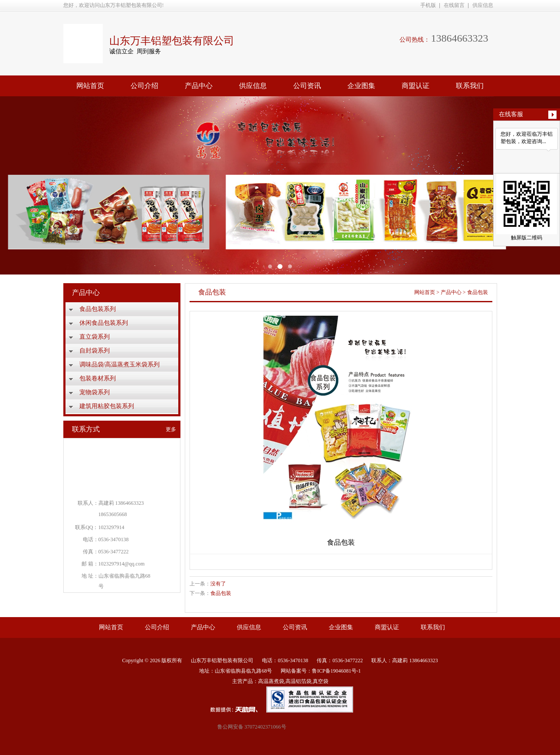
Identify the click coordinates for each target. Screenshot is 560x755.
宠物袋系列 (95, 392)
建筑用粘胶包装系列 (107, 406)
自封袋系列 (95, 351)
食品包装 (478, 292)
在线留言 (454, 5)
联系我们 (470, 86)
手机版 (428, 5)
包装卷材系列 (98, 378)
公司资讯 (307, 86)
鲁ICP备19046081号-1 (336, 671)
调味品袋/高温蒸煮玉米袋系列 (120, 364)
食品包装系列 (98, 309)
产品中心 (199, 86)
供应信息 (483, 5)
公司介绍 (144, 86)
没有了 (218, 584)
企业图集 (361, 86)
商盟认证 (416, 86)
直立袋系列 (95, 337)
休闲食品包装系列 (104, 323)
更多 (171, 429)
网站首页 (90, 86)
